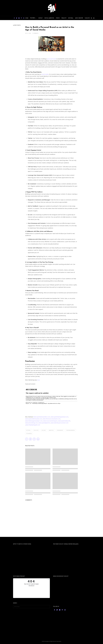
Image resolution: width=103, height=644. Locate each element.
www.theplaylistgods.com (33, 425)
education (36, 430)
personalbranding (71, 430)
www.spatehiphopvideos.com (42, 417)
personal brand (51, 59)
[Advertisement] (51, 629)
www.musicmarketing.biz (50, 421)
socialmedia (29, 433)
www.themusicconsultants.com (52, 419)
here (38, 380)
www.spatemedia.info (64, 421)
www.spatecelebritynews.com (34, 419)
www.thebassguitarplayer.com (34, 421)
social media (45, 74)
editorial (28, 430)
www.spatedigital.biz (44, 423)
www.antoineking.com (31, 423)
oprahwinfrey (60, 430)
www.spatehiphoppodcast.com (60, 417)
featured (44, 430)
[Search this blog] (31, 607)
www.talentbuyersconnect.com (60, 423)
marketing (51, 430)
